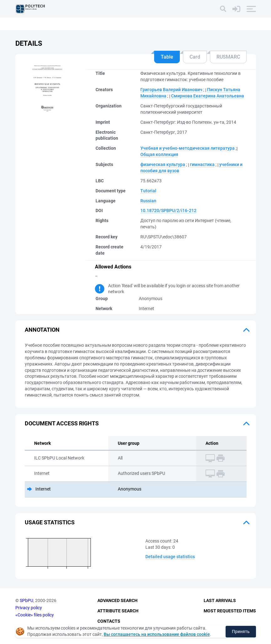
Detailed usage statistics (170, 557)
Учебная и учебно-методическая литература (188, 148)
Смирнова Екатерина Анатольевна (208, 96)
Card (195, 57)
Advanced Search (117, 600)
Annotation (42, 330)
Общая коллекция (159, 154)
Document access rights (62, 423)
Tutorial (148, 191)
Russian (148, 201)
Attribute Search (118, 611)
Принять (241, 631)
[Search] (223, 9)
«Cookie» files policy (35, 615)
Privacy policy (29, 608)
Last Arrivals (220, 600)
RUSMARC (228, 57)
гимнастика (202, 164)
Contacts (109, 621)
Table (167, 57)
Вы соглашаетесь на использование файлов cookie (157, 634)
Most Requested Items (230, 611)
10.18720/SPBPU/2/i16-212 (168, 210)
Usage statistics (50, 522)
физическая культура (163, 164)
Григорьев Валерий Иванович (171, 90)
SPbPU (26, 600)
